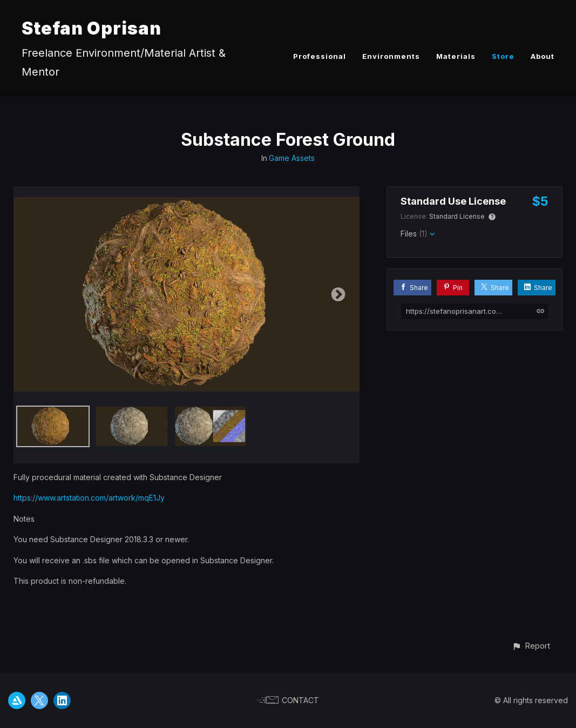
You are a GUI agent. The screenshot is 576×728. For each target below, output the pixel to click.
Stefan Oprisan (92, 28)
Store (503, 56)
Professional (320, 56)
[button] (531, 646)
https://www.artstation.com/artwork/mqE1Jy (89, 498)
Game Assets (292, 158)
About (543, 56)
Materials (456, 56)
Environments (391, 56)
